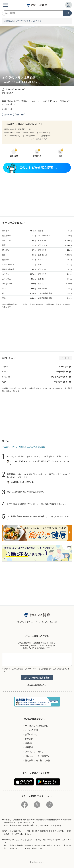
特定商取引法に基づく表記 (38, 760)
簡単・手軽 (20, 115)
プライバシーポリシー (36, 752)
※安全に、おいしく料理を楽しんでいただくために (24, 447)
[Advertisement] (37, 194)
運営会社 (29, 743)
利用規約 (29, 739)
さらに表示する (37, 139)
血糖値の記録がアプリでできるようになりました (25, 21)
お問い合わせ (28, 648)
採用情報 (29, 747)
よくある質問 (33, 685)
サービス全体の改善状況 (37, 726)
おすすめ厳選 (8, 115)
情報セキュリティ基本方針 (38, 756)
